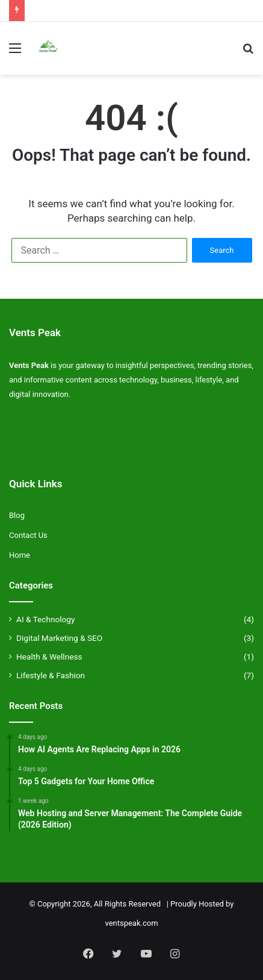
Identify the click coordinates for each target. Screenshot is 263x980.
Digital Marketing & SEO (59, 638)
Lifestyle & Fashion (51, 675)
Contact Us (28, 535)
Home (20, 555)
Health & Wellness (49, 657)
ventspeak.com (131, 923)
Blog (17, 515)
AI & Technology (45, 619)
